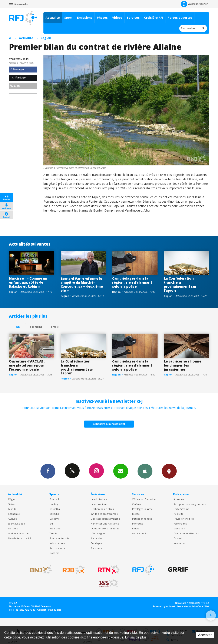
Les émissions (99, 499)
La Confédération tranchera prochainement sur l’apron (180, 284)
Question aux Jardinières (105, 528)
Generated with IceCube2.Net (193, 606)
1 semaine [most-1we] (36, 327)
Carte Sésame (181, 509)
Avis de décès (140, 533)
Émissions (85, 18)
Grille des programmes (104, 514)
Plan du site (54, 610)
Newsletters (121, 471)
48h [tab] (18, 327)
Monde (12, 509)
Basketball (55, 509)
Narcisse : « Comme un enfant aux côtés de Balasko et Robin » (28, 282)
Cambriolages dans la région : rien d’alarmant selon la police (132, 282)
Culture (13, 519)
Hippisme (55, 528)
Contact (178, 538)
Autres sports (57, 548)
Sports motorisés (59, 538)
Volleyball (55, 514)
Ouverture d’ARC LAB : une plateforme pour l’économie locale (27, 365)
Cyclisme (55, 519)
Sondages (96, 543)
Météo (136, 514)
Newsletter (180, 543)
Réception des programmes (189, 504)
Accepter (205, 635)
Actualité (53, 18)
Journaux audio (17, 524)
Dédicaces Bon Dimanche (105, 519)
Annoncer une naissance (105, 524)
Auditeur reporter (19, 533)
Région (46, 38)
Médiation (179, 528)
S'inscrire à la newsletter (109, 424)
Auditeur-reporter (194, 4)
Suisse (12, 504)
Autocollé (96, 538)
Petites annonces (142, 519)
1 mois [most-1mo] (55, 327)
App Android (169, 471)
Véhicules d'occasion (144, 499)
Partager (17, 69)
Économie (14, 514)
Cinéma (137, 504)
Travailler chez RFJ (184, 519)
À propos (179, 499)
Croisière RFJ (154, 18)
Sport (68, 18)
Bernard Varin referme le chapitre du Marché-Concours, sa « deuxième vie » (82, 285)
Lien (15, 86)
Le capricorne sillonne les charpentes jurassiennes (183, 365)
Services (133, 18)
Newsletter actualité (20, 538)
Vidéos (117, 18)
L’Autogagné (98, 533)
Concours (96, 548)
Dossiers (13, 528)
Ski (51, 524)
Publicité (179, 514)
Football (54, 499)
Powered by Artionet (164, 606)
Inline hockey (57, 543)
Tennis (53, 533)
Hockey (54, 504)
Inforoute (138, 524)
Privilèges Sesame (142, 509)
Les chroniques (100, 504)
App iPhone (145, 471)
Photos (102, 18)
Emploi (136, 528)
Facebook (48, 471)
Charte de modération (186, 533)
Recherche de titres (102, 509)
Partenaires (180, 524)
